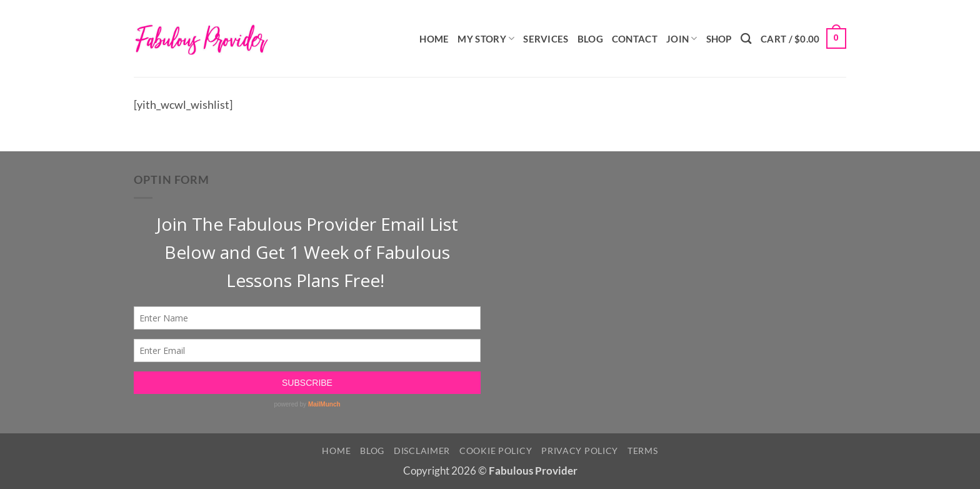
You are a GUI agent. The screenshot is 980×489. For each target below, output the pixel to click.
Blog (590, 39)
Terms (643, 451)
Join (682, 38)
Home (434, 39)
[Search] (746, 38)
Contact (635, 39)
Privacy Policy (580, 451)
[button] (803, 38)
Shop (719, 39)
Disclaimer (422, 451)
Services (546, 39)
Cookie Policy (496, 451)
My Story (486, 38)
